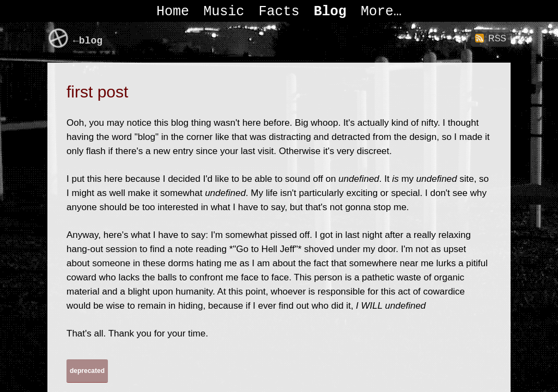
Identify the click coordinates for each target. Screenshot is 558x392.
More (377, 12)
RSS (497, 38)
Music (224, 12)
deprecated (87, 371)
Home (173, 12)
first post (97, 92)
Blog (330, 12)
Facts (279, 12)
